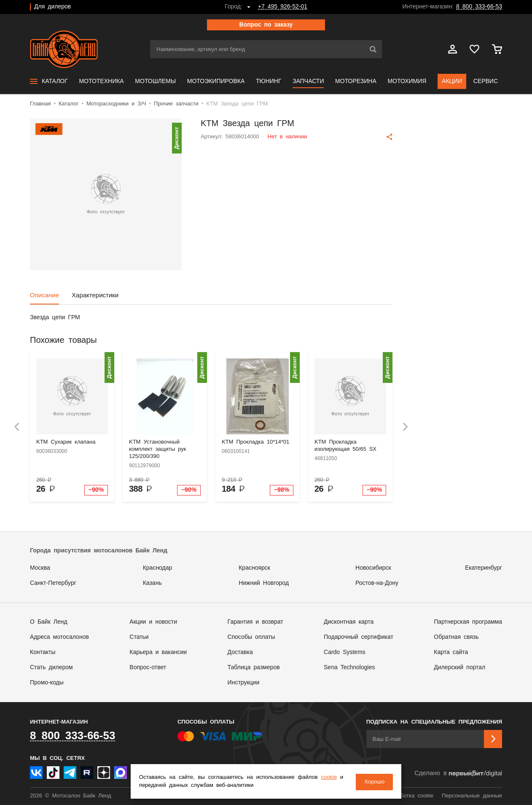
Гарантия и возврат (255, 622)
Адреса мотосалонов (59, 637)
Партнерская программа (468, 622)
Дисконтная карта (349, 622)
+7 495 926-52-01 (283, 7)
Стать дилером (51, 668)
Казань (152, 583)
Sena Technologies (349, 668)
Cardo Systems (345, 652)
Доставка (240, 652)
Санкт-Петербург (53, 583)
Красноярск (254, 568)
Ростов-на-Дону (377, 583)
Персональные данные (472, 796)
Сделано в (458, 774)
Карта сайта (451, 652)
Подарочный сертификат (359, 637)
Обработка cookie (410, 796)
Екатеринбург (484, 568)
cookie (333, 778)
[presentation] (17, 427)
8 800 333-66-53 (479, 7)
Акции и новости (153, 622)
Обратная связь (456, 637)
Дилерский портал (459, 668)
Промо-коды (47, 683)
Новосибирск (373, 568)
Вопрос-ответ (148, 668)
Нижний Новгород (264, 583)
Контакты (43, 652)
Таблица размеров (254, 668)
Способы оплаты (251, 637)
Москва (40, 568)
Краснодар (158, 568)
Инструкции (244, 683)
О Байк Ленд (49, 622)
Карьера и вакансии (158, 652)
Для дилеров (52, 7)
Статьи (139, 637)
